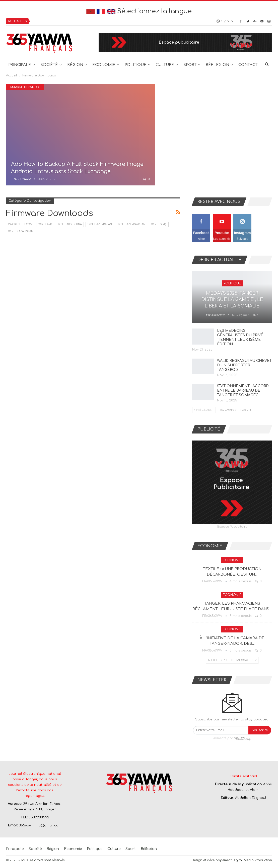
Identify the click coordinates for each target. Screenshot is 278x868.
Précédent (204, 410)
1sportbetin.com (20, 224)
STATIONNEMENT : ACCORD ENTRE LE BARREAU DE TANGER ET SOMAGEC (243, 391)
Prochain (227, 410)
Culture (165, 65)
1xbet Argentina (70, 224)
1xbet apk (45, 224)
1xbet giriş (159, 224)
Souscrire (260, 730)
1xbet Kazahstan (21, 231)
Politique (136, 65)
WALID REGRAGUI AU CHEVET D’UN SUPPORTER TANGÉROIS (244, 365)
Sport (190, 65)
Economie (104, 65)
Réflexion (217, 65)
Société (49, 65)
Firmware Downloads (26, 87)
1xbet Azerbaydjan (131, 224)
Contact (248, 65)
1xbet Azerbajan (100, 224)
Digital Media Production (252, 860)
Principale (20, 65)
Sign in (225, 21)
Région (75, 65)
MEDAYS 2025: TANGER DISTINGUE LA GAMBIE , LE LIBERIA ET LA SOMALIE (232, 299)
